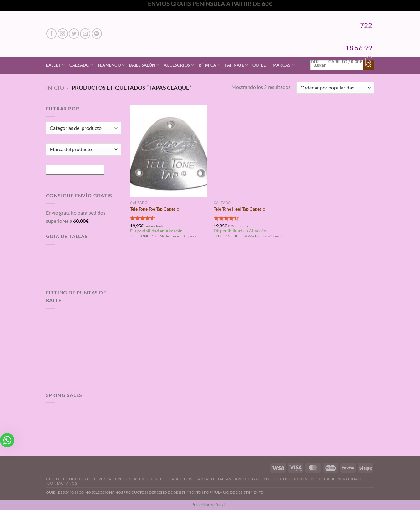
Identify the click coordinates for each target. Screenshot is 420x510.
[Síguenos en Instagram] (63, 34)
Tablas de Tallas (214, 479)
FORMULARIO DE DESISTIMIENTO (234, 492)
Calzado (81, 65)
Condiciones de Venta (87, 479)
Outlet (260, 65)
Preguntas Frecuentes (140, 479)
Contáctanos (62, 483)
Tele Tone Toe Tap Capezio (155, 209)
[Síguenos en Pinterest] (97, 34)
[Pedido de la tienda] (335, 88)
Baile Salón (144, 65)
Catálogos (180, 479)
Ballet (56, 65)
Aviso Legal (247, 479)
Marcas (284, 65)
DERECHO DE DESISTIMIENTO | (176, 492)
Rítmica (210, 65)
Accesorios (179, 65)
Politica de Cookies (285, 479)
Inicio (55, 88)
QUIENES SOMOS (61, 492)
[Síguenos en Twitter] (74, 34)
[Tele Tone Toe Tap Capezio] (169, 151)
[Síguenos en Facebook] (51, 34)
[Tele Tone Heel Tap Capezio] (252, 151)
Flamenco (111, 65)
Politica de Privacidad (336, 479)
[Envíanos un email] (85, 34)
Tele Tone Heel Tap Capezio (239, 209)
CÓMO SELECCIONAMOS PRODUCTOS (113, 492)
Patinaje (237, 65)
